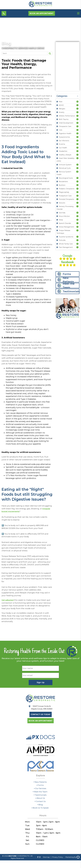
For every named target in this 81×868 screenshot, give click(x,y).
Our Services (40, 810)
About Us (40, 820)
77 (77, 126)
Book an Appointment (43, 14)
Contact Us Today (41, 735)
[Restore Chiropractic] (40, 7)
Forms (67, 274)
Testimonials (71, 292)
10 (77, 112)
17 (77, 247)
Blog (7, 43)
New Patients (68, 280)
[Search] (23, 53)
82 (77, 102)
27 (77, 227)
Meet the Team (69, 286)
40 (77, 172)
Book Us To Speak (40, 829)
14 (77, 123)
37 (77, 189)
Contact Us (40, 823)
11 (77, 116)
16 (77, 244)
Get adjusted (8, 620)
